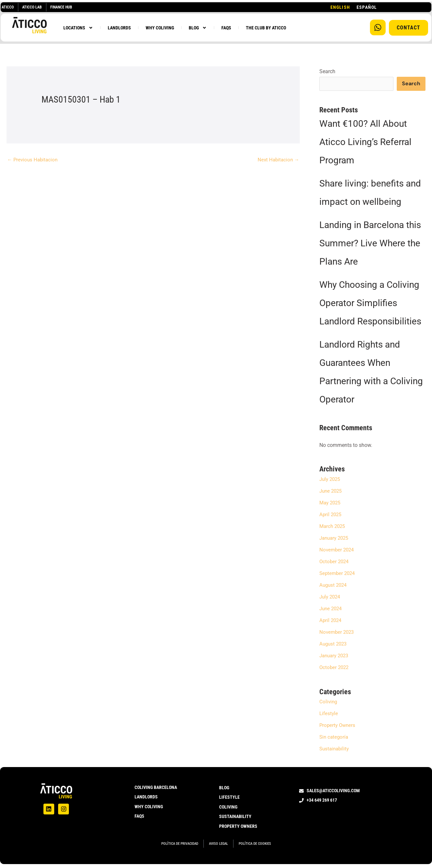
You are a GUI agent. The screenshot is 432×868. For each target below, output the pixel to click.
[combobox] (340, 7)
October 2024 (335, 562)
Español (367, 7)
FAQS (226, 28)
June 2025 (332, 491)
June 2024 (332, 609)
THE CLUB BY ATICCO (266, 28)
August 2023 (334, 644)
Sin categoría (335, 737)
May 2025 (331, 503)
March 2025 (333, 527)
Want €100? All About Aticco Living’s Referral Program (365, 143)
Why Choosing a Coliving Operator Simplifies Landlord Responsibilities (370, 304)
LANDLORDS (119, 28)
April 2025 (331, 515)
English (340, 7)
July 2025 (331, 480)
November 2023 (338, 633)
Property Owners (338, 726)
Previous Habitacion (34, 160)
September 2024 (338, 574)
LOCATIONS (78, 28)
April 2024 (331, 621)
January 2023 (335, 656)
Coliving (329, 702)
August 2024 (334, 586)
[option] (367, 7)
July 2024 (331, 597)
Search (327, 71)
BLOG (198, 28)
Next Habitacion (277, 160)
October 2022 (335, 668)
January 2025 (335, 539)
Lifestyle (329, 714)
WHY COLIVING (160, 28)
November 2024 (338, 550)
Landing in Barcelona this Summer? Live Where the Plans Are (370, 244)
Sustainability (335, 749)
